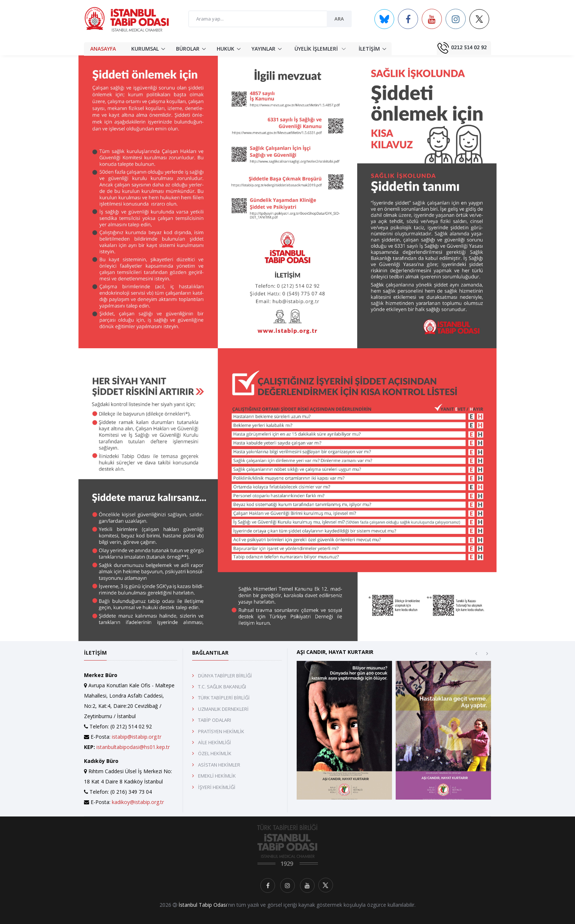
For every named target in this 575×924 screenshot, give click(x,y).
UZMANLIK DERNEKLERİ (223, 709)
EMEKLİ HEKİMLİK (217, 776)
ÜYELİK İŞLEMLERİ (320, 48)
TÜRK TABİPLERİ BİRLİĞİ (224, 698)
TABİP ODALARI (215, 720)
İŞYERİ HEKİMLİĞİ (217, 787)
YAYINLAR (263, 49)
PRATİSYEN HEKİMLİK (221, 731)
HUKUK (226, 49)
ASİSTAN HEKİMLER (219, 765)
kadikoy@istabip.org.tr (138, 802)
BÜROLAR (188, 49)
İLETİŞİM (369, 49)
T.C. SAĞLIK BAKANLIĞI (222, 687)
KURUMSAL (145, 49)
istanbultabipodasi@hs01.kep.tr (133, 747)
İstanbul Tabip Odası (203, 905)
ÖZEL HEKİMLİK (215, 753)
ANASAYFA (103, 49)
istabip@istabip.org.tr (137, 737)
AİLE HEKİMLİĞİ (215, 742)
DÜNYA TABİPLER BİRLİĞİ (225, 676)
